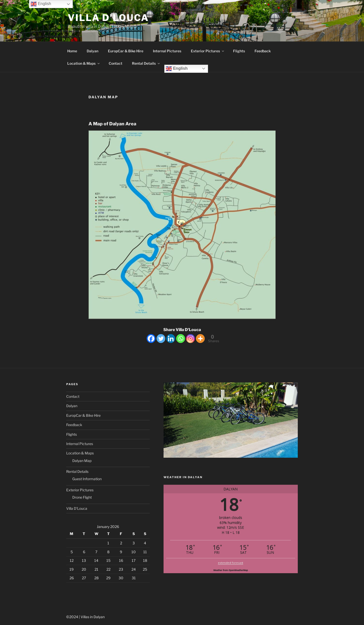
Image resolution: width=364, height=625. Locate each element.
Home (72, 51)
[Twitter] (161, 339)
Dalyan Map (82, 461)
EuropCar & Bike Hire (126, 51)
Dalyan (93, 51)
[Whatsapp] (181, 339)
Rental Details (146, 63)
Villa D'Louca (108, 18)
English (177, 69)
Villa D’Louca (77, 508)
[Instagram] (190, 339)
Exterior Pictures (208, 51)
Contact (116, 63)
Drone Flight (82, 497)
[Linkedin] (171, 339)
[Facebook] (151, 339)
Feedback (263, 51)
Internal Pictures (167, 51)
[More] (200, 339)
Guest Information (87, 479)
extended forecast (231, 563)
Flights (239, 51)
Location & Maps (84, 63)
